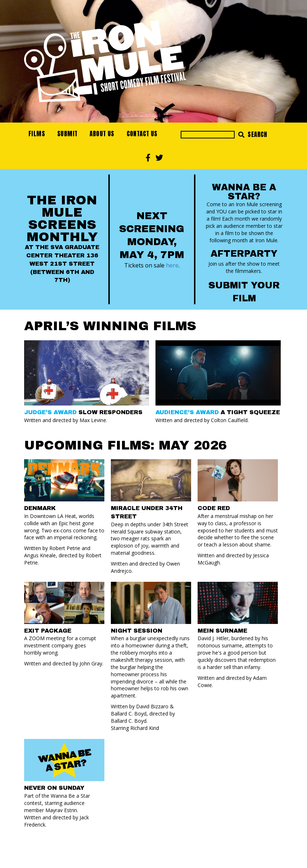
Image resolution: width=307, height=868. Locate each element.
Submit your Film (244, 292)
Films (37, 134)
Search (253, 134)
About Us (102, 134)
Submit (67, 134)
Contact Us (142, 134)
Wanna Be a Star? (244, 192)
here (172, 265)
